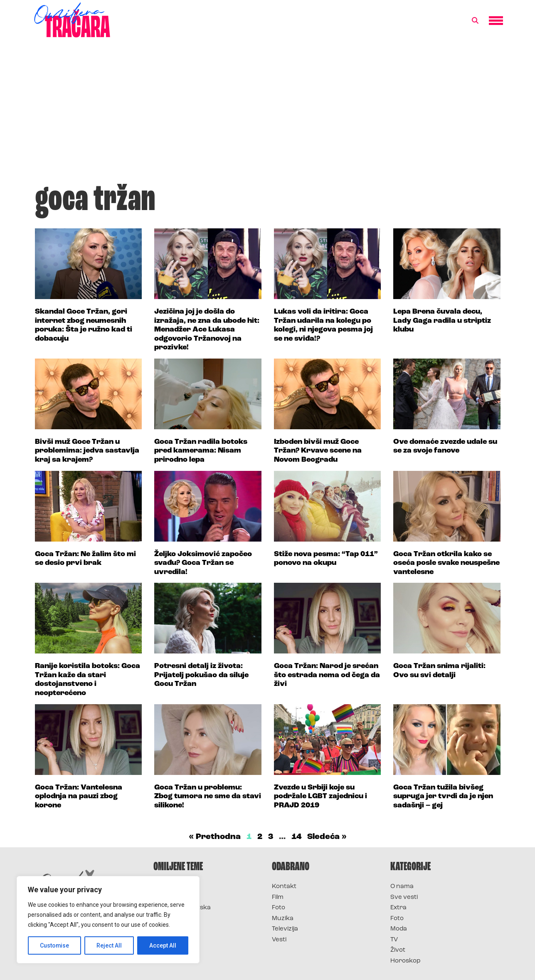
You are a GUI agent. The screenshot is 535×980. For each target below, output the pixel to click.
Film (278, 897)
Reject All (110, 945)
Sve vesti (404, 897)
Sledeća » (327, 837)
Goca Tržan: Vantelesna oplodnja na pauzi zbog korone (79, 797)
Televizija (285, 929)
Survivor (167, 887)
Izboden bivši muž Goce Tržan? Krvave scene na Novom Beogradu (318, 451)
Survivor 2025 (175, 897)
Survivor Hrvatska (182, 908)
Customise (55, 945)
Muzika (283, 919)
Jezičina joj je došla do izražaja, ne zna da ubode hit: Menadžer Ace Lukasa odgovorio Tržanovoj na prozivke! (207, 330)
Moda (399, 929)
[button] (475, 21)
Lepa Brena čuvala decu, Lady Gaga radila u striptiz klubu (442, 321)
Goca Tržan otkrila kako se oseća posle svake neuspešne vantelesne (446, 563)
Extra (398, 908)
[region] (108, 920)
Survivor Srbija (177, 919)
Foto (279, 908)
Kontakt (284, 887)
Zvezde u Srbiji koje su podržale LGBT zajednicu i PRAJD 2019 (321, 797)
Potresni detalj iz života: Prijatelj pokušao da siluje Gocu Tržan (201, 675)
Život (398, 950)
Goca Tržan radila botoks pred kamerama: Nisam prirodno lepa (201, 451)
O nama (402, 887)
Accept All (163, 945)
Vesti (279, 940)
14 (296, 837)
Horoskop (406, 961)
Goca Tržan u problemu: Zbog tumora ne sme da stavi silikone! (208, 797)
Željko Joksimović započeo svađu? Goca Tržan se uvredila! (203, 563)
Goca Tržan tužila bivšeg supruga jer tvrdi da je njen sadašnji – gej (443, 797)
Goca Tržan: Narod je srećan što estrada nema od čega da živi (327, 675)
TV (394, 940)
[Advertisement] (268, 114)
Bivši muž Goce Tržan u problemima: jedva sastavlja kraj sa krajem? (87, 451)
